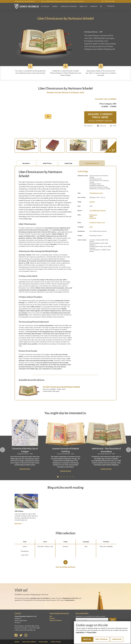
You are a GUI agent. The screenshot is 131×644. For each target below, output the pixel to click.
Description (26, 163)
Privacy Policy (92, 632)
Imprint (17, 642)
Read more (18, 523)
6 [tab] (74, 477)
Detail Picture (47, 163)
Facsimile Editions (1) (92, 163)
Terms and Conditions (29, 642)
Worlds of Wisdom (69, 6)
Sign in (111, 6)
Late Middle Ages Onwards (98, 211)
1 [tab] (58, 477)
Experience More (25, 469)
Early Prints (93, 218)
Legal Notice (80, 632)
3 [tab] (64, 477)
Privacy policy (43, 642)
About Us (83, 6)
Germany (92, 202)
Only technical (102, 639)
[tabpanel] (66, 446)
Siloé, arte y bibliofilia (106, 547)
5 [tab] (70, 477)
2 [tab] (61, 477)
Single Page (68, 163)
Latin (91, 227)
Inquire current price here (100, 117)
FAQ (51, 616)
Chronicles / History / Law (97, 223)
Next (127, 450)
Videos (55, 6)
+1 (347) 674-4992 (108, 1)
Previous (4, 450)
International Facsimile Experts (25, 1)
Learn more (117, 639)
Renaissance (93, 215)
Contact (94, 6)
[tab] (29, 391)
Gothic (91, 217)
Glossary (52, 618)
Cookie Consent (56, 642)
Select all (87, 639)
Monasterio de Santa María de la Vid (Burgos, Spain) (66, 92)
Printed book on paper (96, 193)
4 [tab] (67, 477)
